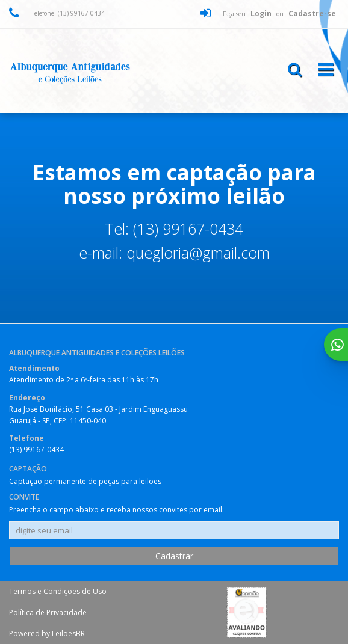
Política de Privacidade (48, 612)
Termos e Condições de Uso (58, 591)
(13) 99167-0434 (36, 449)
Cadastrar (174, 556)
